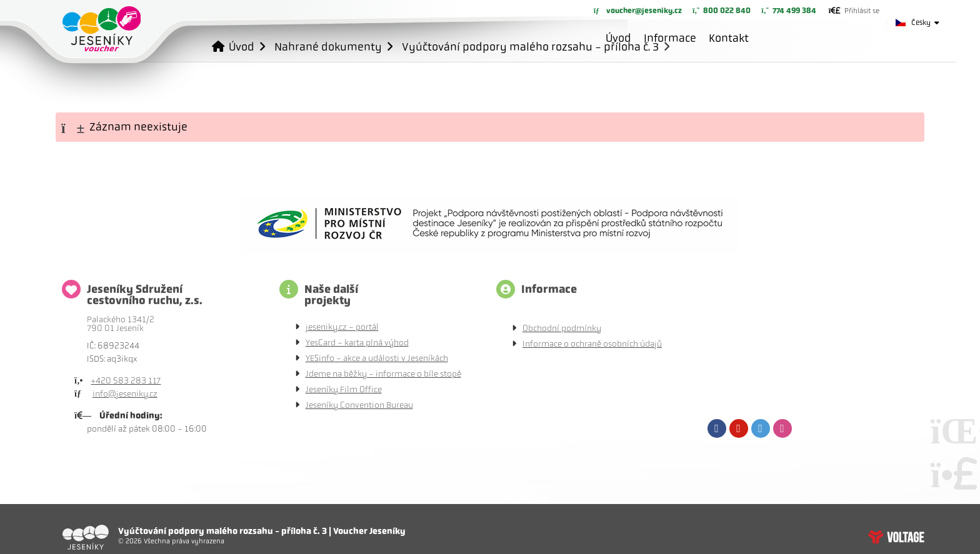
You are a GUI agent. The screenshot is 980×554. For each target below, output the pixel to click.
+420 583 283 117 (126, 381)
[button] (854, 11)
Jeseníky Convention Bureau (359, 405)
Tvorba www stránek (896, 537)
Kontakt (729, 38)
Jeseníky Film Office (344, 389)
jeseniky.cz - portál (342, 327)
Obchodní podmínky (562, 328)
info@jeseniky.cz (125, 394)
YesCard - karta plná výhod (357, 343)
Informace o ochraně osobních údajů (592, 344)
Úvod (102, 29)
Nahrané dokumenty (328, 47)
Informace (670, 38)
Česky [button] (921, 22)
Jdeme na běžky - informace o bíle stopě (383, 374)
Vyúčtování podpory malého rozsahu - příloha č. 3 (530, 47)
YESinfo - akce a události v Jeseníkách (377, 358)
